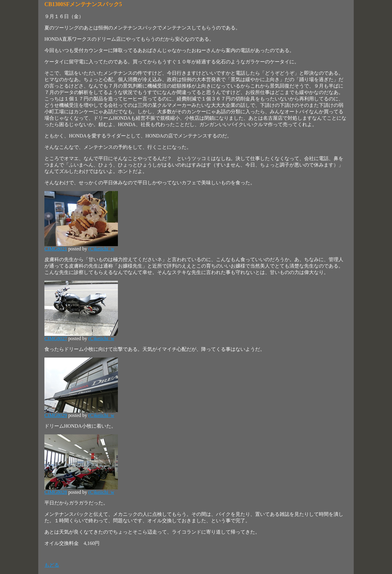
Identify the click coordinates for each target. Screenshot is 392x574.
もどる (52, 565)
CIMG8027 (56, 338)
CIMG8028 (56, 492)
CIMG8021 (56, 249)
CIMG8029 (56, 415)
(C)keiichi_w (101, 249)
